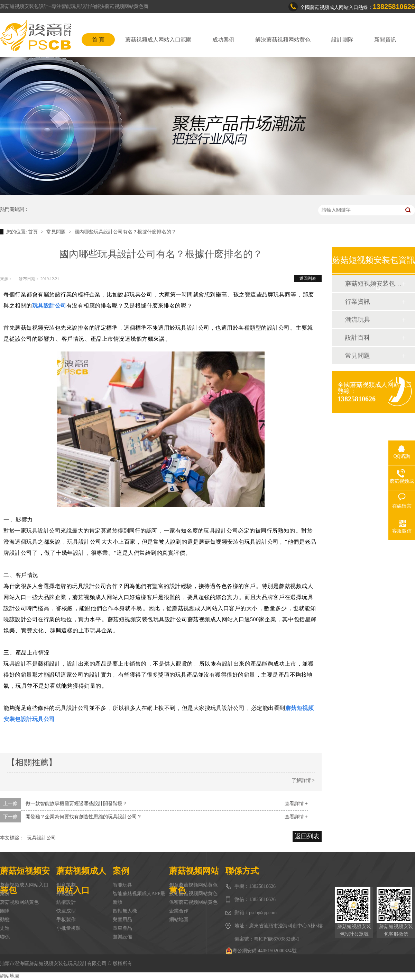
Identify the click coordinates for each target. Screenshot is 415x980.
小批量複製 (68, 928)
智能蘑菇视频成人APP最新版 (139, 898)
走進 (5, 928)
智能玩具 (122, 885)
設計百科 (358, 338)
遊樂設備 (122, 937)
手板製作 (66, 920)
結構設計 (66, 902)
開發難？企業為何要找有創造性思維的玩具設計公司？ (84, 817)
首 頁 (98, 40)
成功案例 (223, 40)
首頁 (34, 232)
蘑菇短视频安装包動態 (373, 284)
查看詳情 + (296, 804)
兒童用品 (122, 920)
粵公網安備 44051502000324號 (261, 951)
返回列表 (308, 278)
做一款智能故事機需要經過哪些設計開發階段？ (76, 804)
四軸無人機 (125, 911)
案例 (5, 894)
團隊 (5, 911)
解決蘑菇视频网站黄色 (283, 40)
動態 (5, 920)
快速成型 (66, 911)
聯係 (5, 937)
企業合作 (179, 911)
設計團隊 (342, 40)
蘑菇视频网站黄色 (19, 902)
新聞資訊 (385, 40)
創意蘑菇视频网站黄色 (193, 885)
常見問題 (57, 232)
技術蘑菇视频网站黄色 (193, 894)
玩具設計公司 (41, 838)
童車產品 (122, 928)
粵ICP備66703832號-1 (276, 939)
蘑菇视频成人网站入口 (24, 885)
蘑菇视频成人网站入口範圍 (158, 40)
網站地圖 (179, 920)
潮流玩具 (358, 320)
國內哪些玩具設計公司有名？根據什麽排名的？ (125, 232)
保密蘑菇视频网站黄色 (193, 902)
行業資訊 (358, 302)
